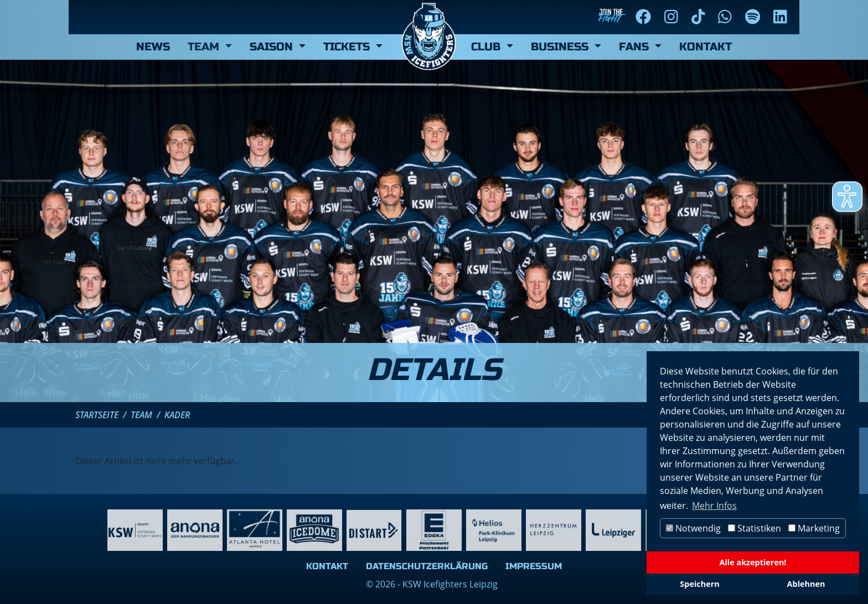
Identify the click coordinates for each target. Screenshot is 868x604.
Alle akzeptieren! (753, 562)
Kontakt (706, 47)
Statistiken (755, 528)
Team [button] (205, 47)
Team (141, 415)
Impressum (534, 566)
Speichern (699, 584)
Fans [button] (635, 47)
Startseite (97, 415)
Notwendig (693, 528)
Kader (177, 415)
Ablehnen (806, 584)
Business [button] (561, 47)
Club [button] (487, 47)
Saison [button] (273, 47)
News (153, 47)
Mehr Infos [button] (714, 506)
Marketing (814, 528)
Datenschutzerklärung (427, 566)
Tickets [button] (348, 47)
